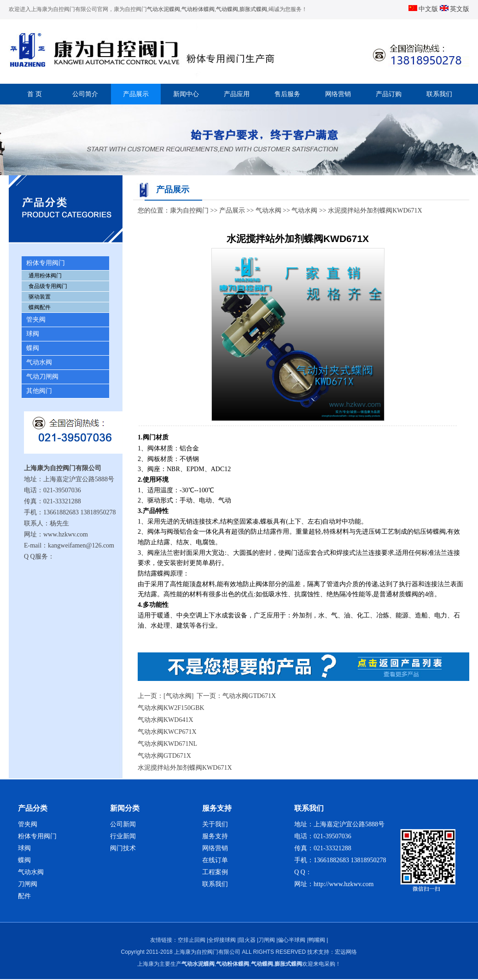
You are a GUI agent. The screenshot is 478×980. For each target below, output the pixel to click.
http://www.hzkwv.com (344, 884)
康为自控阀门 (189, 210)
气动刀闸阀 (42, 377)
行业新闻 (123, 836)
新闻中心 (186, 94)
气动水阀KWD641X (166, 720)
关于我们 (215, 824)
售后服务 (287, 94)
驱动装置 (40, 297)
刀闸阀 (28, 884)
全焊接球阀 (222, 940)
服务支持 (215, 836)
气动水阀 (39, 362)
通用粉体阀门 (45, 276)
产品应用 (237, 94)
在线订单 (215, 860)
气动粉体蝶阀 (198, 9)
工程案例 (215, 872)
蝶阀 (33, 348)
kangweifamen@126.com (81, 545)
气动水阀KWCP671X (167, 732)
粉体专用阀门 (46, 263)
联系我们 (439, 94)
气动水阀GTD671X (249, 696)
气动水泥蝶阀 (163, 9)
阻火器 (247, 940)
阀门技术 (123, 848)
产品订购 (389, 94)
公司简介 (85, 94)
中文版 (424, 9)
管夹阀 (36, 320)
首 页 (35, 94)
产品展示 (136, 94)
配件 (24, 896)
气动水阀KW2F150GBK (171, 708)
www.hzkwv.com (66, 534)
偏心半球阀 (291, 940)
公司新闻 (123, 824)
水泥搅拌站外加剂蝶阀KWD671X (185, 768)
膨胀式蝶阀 (253, 9)
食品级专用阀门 (48, 286)
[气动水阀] (178, 696)
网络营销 (338, 94)
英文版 (455, 9)
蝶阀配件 (40, 307)
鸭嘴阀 (317, 940)
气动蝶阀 (227, 9)
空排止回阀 (192, 940)
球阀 (33, 334)
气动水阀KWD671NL (167, 744)
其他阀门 (39, 391)
